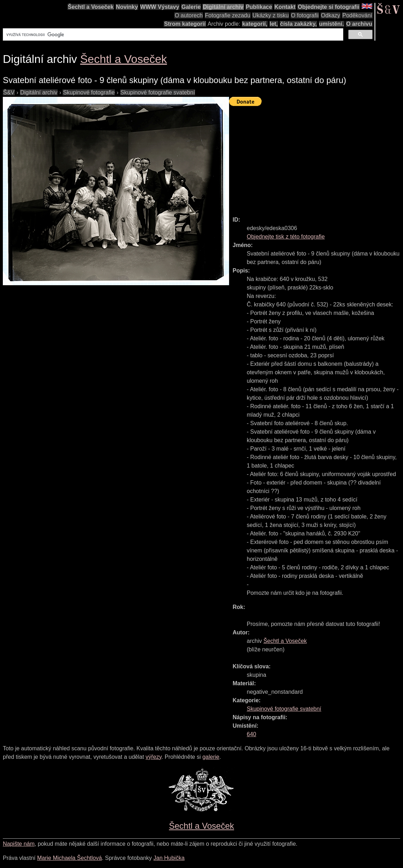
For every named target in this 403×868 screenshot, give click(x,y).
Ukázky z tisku (270, 15)
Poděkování (357, 15)
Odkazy (331, 15)
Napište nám (19, 844)
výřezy (154, 757)
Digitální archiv (223, 7)
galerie (211, 757)
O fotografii (305, 15)
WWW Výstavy (160, 7)
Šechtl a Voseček (91, 7)
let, (274, 24)
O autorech (189, 15)
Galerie (191, 7)
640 (252, 734)
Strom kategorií (185, 24)
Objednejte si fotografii (328, 7)
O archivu (359, 24)
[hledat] (172, 35)
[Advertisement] (316, 158)
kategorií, (255, 24)
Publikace (259, 7)
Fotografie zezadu (228, 15)
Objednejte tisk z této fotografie (286, 237)
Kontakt (285, 7)
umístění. (332, 24)
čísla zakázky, (298, 24)
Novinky (127, 7)
